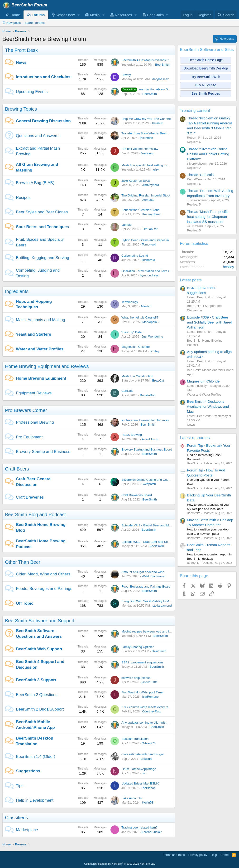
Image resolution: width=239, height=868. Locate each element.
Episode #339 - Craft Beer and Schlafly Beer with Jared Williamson (167, 542)
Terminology (130, 302)
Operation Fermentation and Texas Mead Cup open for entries (164, 271)
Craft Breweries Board (137, 495)
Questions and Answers (37, 136)
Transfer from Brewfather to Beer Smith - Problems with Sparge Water (169, 133)
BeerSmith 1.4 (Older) (36, 757)
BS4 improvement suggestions (142, 662)
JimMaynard (151, 185)
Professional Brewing (35, 422)
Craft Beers (17, 469)
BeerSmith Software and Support (40, 621)
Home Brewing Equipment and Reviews (47, 366)
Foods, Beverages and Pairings (44, 589)
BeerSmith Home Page (206, 60)
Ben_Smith (148, 424)
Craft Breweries (30, 497)
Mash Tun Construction (137, 376)
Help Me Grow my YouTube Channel (146, 119)
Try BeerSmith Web (206, 77)
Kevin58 (158, 123)
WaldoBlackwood (154, 576)
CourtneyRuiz (151, 711)
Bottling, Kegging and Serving (43, 258)
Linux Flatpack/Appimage (139, 769)
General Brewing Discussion (43, 121)
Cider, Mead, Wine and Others (43, 574)
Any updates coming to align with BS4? (148, 723)
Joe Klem (147, 153)
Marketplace (27, 830)
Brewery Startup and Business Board (147, 449)
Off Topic (25, 603)
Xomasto (148, 200)
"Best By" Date (131, 332)
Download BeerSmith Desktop (206, 68)
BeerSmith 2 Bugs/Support (40, 709)
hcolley (154, 351)
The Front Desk (21, 50)
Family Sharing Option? (138, 647)
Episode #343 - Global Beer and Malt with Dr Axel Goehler (161, 525)
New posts (12, 23)
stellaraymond (162, 606)
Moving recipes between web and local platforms (155, 631)
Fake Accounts (131, 798)
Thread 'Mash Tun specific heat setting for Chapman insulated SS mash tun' (208, 217)
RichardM (148, 260)
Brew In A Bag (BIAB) (35, 183)
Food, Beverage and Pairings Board (146, 586)
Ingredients (17, 291)
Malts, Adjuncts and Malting (41, 320)
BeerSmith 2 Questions (37, 695)
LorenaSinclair (152, 832)
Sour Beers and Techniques (43, 227)
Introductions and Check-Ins (43, 77)
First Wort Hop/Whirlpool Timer (142, 692)
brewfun (146, 759)
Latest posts (191, 280)
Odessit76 (149, 743)
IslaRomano (150, 697)
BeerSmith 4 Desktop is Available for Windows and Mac (159, 60)
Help (214, 855)
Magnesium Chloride (136, 347)
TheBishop (148, 788)
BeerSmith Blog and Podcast (35, 515)
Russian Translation (135, 739)
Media (92, 15)
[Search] (226, 15)
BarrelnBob (148, 395)
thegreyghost (151, 214)
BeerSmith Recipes (206, 93)
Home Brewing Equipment (41, 378)
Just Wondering (152, 336)
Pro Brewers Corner (26, 410)
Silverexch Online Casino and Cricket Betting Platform (158, 480)
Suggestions (28, 771)
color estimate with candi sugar (143, 754)
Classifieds (17, 818)
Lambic (126, 225)
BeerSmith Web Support (39, 649)
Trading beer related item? (139, 827)
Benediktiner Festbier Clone (140, 210)
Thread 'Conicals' (201, 175)
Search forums (35, 23)
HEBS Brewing (132, 435)
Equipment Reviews (34, 393)
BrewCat (158, 380)
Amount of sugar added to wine (143, 572)
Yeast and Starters (33, 334)
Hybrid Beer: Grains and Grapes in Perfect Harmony (157, 240)
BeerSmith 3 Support (36, 680)
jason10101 (150, 682)
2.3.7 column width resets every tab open (150, 707)
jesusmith (146, 138)
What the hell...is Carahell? (140, 317)
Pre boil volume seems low (140, 149)
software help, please (136, 678)
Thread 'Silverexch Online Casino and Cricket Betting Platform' (208, 154)
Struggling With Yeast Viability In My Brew (150, 601)
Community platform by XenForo (119, 864)
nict (144, 773)
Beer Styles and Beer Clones (42, 212)
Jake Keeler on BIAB (136, 181)
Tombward (149, 244)
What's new (63, 15)
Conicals (127, 391)
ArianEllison (150, 439)
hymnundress (149, 275)
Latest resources (195, 438)
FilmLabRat (149, 229)
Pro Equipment (29, 437)
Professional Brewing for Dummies (145, 420)
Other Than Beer (23, 562)
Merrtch (146, 306)
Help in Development (35, 800)
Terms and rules (174, 855)
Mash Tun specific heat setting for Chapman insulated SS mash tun (167, 165)
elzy (156, 169)
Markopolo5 (150, 322)
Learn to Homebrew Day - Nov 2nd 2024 (157, 89)
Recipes (23, 198)
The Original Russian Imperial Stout (146, 195)
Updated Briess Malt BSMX (140, 783)
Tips (20, 786)
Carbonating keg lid (135, 256)
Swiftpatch (149, 484)
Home (13, 15)
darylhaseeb (161, 79)
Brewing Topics (21, 109)
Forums (36, 15)
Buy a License (206, 85)
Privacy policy (198, 855)
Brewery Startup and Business (43, 452)
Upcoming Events (32, 92)
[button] (78, 15)
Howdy (126, 75)
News (21, 62)
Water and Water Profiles (40, 349)
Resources (121, 15)
